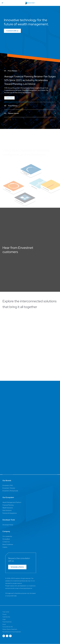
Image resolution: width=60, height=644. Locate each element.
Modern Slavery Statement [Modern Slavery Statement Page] (10, 629)
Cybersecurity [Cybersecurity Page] (6, 617)
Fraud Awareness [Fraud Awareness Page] (7, 622)
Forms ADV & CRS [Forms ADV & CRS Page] (8, 627)
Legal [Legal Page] (4, 619)
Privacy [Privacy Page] (4, 614)
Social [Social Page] (4, 624)
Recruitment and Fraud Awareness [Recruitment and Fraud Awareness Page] (12, 632)
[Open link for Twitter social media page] (7, 636)
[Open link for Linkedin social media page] (4, 636)
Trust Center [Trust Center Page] (6, 612)
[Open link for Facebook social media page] (10, 636)
